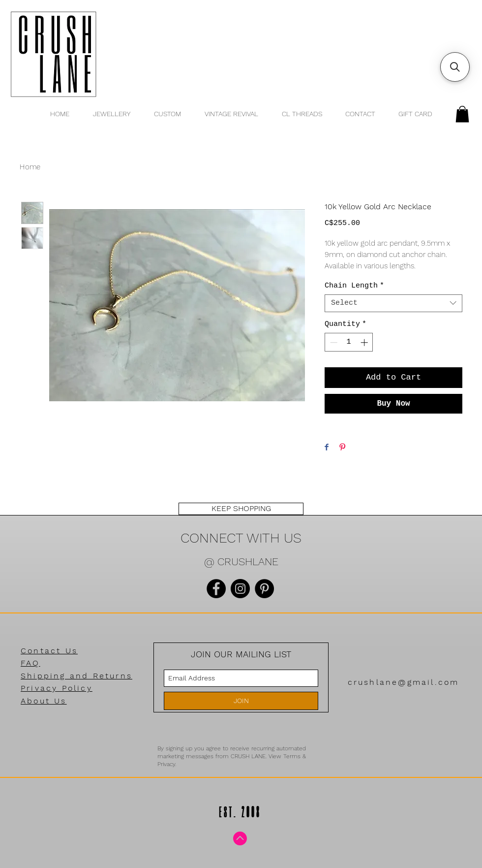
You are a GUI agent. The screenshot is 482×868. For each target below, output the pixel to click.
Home (30, 167)
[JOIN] (241, 701)
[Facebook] (216, 589)
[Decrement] (333, 342)
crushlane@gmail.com (404, 682)
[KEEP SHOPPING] (241, 509)
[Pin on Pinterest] (342, 448)
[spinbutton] (349, 342)
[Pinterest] (264, 589)
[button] (462, 114)
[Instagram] (240, 589)
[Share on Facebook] (327, 448)
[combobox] (393, 303)
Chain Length (354, 286)
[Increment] (365, 342)
